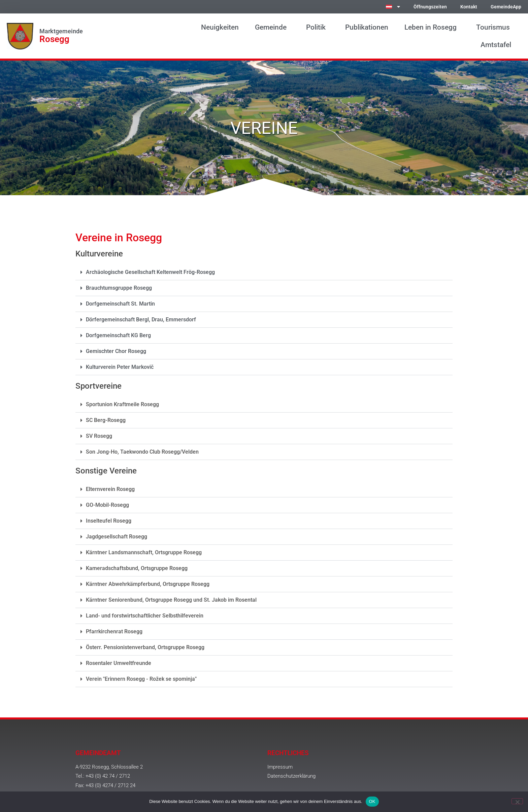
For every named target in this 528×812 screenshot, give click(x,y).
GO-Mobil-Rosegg (107, 505)
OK (372, 801)
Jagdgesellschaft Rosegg (117, 537)
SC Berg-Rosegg (106, 420)
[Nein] (517, 801)
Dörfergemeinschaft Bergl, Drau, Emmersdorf (141, 320)
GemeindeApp (506, 7)
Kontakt (469, 7)
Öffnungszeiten (430, 7)
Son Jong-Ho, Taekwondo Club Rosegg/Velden (142, 452)
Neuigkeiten (220, 27)
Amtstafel (498, 45)
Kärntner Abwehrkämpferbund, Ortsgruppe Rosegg (148, 584)
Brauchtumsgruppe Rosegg (119, 288)
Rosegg (54, 39)
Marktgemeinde (61, 31)
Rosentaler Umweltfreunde (119, 663)
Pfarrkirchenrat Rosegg (114, 631)
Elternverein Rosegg (110, 489)
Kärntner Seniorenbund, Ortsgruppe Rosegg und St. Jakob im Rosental (171, 600)
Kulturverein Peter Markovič (120, 367)
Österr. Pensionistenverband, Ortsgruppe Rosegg (145, 647)
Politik (318, 27)
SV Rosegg (99, 436)
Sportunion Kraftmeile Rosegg (122, 404)
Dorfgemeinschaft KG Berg (118, 335)
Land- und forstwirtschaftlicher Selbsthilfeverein (145, 616)
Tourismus (495, 27)
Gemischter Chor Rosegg (116, 351)
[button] (264, 272)
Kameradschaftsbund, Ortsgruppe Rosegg (137, 568)
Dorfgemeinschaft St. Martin (120, 304)
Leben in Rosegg (432, 27)
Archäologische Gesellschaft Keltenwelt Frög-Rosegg (150, 272)
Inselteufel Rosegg (109, 521)
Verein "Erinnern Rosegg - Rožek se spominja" (141, 679)
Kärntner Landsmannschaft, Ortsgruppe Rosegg (144, 552)
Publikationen (367, 27)
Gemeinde (272, 27)
